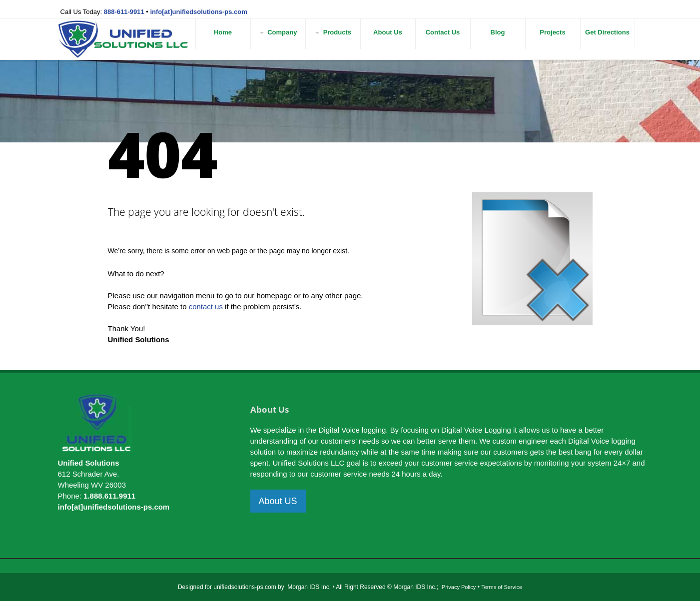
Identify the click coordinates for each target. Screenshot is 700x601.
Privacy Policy (459, 587)
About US (278, 501)
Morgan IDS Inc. (309, 587)
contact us (206, 306)
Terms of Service (502, 587)
